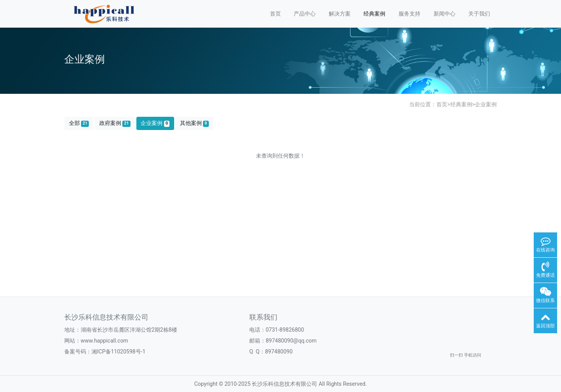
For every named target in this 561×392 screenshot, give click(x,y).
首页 (275, 14)
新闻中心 (445, 14)
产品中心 (305, 14)
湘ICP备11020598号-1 (118, 352)
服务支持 (409, 14)
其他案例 (194, 123)
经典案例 (374, 14)
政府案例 (115, 123)
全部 (79, 123)
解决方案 (340, 14)
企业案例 (486, 104)
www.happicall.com (104, 341)
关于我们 (479, 14)
